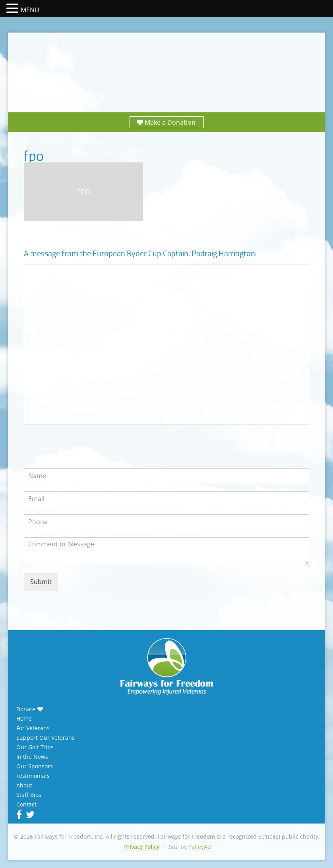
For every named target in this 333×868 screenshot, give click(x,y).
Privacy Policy (142, 847)
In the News (32, 757)
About (24, 785)
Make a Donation (170, 122)
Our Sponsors (35, 766)
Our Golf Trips (35, 747)
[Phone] (166, 522)
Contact (26, 804)
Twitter (29, 814)
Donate (26, 709)
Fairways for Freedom (166, 65)
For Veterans (33, 728)
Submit (41, 582)
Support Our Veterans (45, 738)
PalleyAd (200, 847)
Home (24, 719)
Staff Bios (29, 795)
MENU (30, 10)
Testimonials (33, 776)
